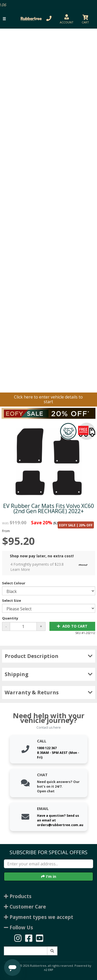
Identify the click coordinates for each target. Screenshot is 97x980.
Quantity (10, 618)
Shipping (49, 674)
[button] (4, 19)
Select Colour (14, 583)
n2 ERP (48, 970)
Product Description (49, 656)
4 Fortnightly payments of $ (50, 567)
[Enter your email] (48, 864)
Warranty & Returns (49, 692)
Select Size (12, 600)
